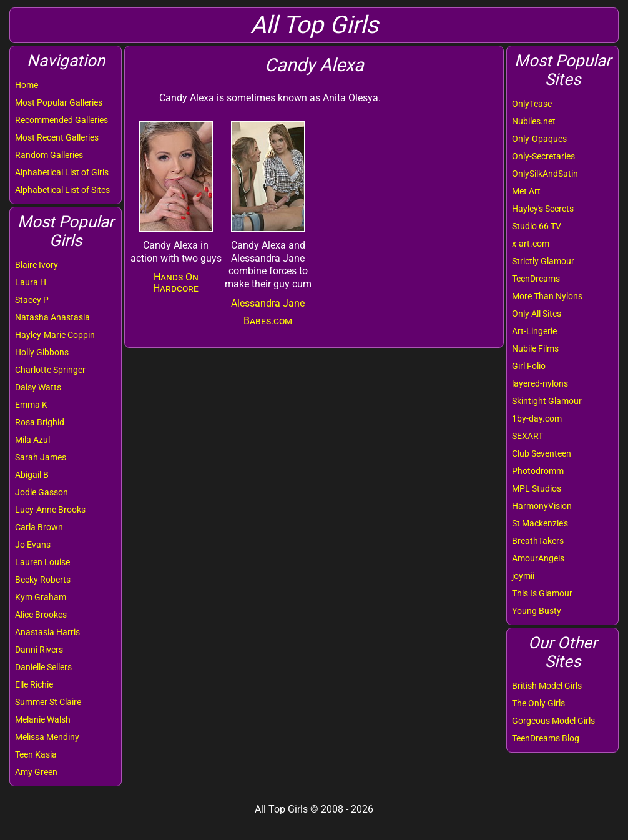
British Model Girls (547, 686)
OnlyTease (532, 104)
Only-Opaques (539, 139)
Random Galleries (49, 155)
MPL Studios (537, 488)
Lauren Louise (42, 562)
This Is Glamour (542, 593)
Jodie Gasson (42, 492)
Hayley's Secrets (543, 209)
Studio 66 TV (537, 226)
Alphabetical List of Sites (62, 190)
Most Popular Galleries (59, 102)
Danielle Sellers (43, 667)
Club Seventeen (542, 453)
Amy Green (36, 772)
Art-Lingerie (534, 331)
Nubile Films (535, 348)
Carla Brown (39, 527)
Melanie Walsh (43, 719)
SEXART (527, 436)
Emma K (31, 405)
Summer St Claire (48, 702)
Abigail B (32, 475)
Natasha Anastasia (52, 317)
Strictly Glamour (543, 261)
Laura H (31, 282)
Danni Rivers (39, 650)
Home (27, 85)
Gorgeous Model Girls (553, 721)
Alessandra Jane (268, 303)
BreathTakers (538, 541)
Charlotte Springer (50, 370)
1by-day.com (537, 418)
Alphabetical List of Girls (62, 172)
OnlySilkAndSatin (545, 174)
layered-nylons (540, 383)
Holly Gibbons (42, 352)
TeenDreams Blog (546, 738)
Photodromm (538, 471)
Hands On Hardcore (176, 283)
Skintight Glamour (547, 401)
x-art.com (531, 244)
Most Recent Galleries (57, 137)
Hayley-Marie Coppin (55, 335)
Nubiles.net (534, 121)
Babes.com (268, 321)
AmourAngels (538, 558)
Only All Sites (537, 314)
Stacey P (32, 300)
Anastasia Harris (47, 632)
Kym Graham (41, 597)
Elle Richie (34, 684)
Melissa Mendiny (47, 737)
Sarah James (41, 457)
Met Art (526, 191)
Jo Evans (33, 545)
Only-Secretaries (543, 156)
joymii (523, 576)
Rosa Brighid (40, 422)
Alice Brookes (41, 615)
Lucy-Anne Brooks (50, 510)
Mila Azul (32, 440)
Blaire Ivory (37, 265)
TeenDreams (536, 279)
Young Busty (537, 611)
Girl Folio (529, 366)
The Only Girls (538, 703)
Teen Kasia (36, 754)
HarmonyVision (542, 506)
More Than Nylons (547, 296)
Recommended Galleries (61, 120)
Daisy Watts (38, 387)
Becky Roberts (43, 580)
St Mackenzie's (540, 523)
